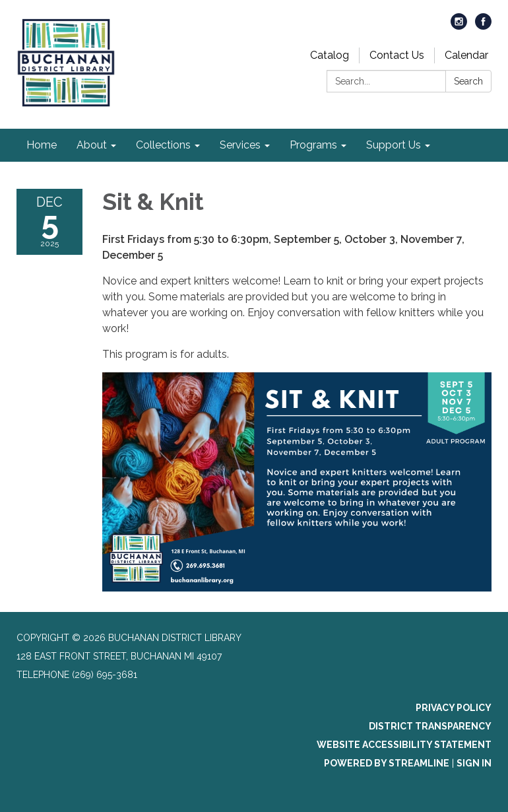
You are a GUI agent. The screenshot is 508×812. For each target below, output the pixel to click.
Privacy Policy (454, 708)
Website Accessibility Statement (404, 745)
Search (468, 81)
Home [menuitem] (42, 145)
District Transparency (430, 726)
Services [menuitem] (240, 145)
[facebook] (483, 26)
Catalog (330, 55)
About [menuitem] (92, 145)
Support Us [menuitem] (394, 145)
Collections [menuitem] (163, 145)
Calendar (466, 55)
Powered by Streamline (387, 763)
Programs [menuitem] (313, 145)
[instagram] (459, 26)
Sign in (474, 763)
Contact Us (397, 55)
